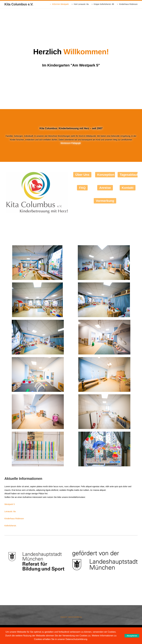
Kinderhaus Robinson (128, 4)
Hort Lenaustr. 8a (81, 4)
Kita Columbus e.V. (19, 4)
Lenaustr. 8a (10, 511)
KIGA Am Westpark (60, 4)
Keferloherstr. (10, 526)
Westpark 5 (10, 504)
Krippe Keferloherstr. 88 (104, 4)
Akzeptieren (132, 636)
